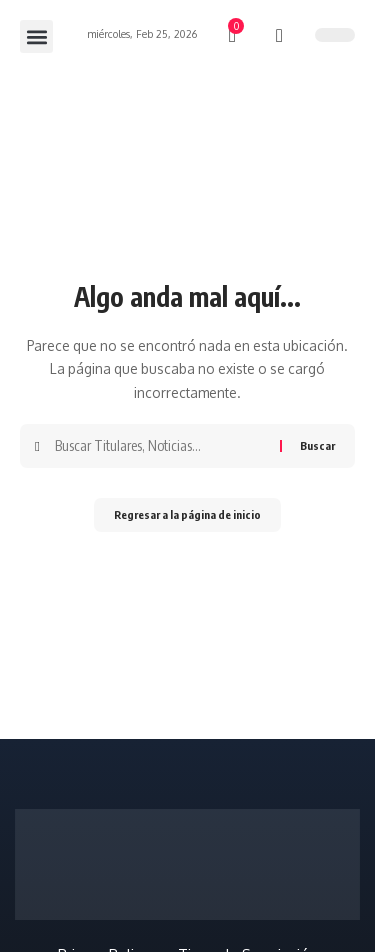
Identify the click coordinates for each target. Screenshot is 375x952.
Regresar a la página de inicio (187, 514)
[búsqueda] (279, 36)
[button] (36, 36)
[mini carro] (234, 36)
